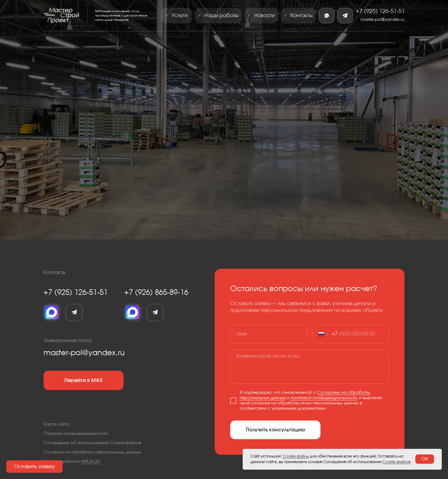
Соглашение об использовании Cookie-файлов (92, 443)
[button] (34, 467)
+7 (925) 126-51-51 (380, 12)
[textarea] (310, 367)
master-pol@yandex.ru (383, 20)
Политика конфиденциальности (76, 434)
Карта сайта (56, 424)
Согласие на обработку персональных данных (92, 452)
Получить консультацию (275, 430)
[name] (269, 334)
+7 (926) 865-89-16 (156, 293)
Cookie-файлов (396, 462)
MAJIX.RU (91, 462)
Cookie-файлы (296, 456)
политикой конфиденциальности (324, 398)
